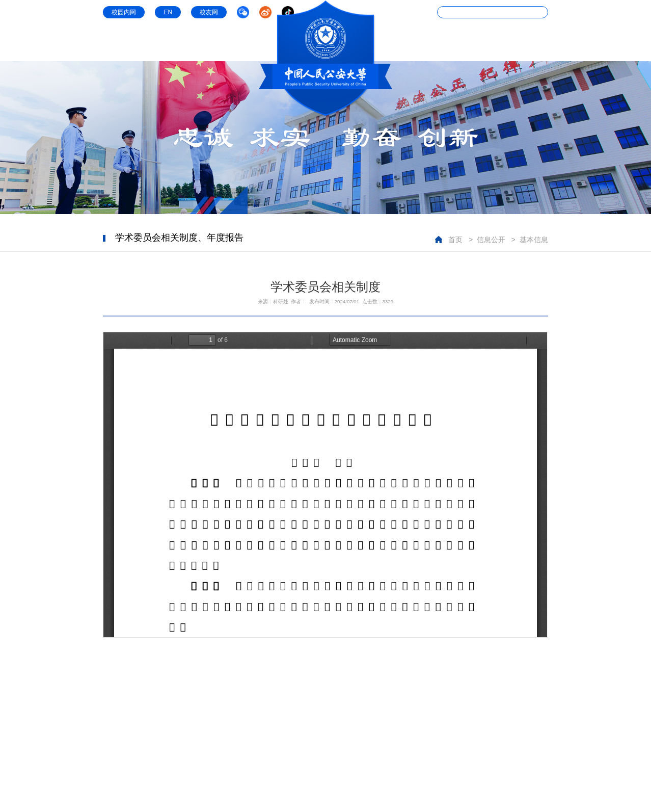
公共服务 (534, 42)
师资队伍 (250, 42)
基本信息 (534, 240)
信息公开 (490, 42)
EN (168, 12)
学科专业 (206, 42)
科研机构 (401, 42)
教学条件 (445, 42)
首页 (455, 240)
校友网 (209, 12)
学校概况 (117, 42)
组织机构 (161, 42)
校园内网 (124, 12)
